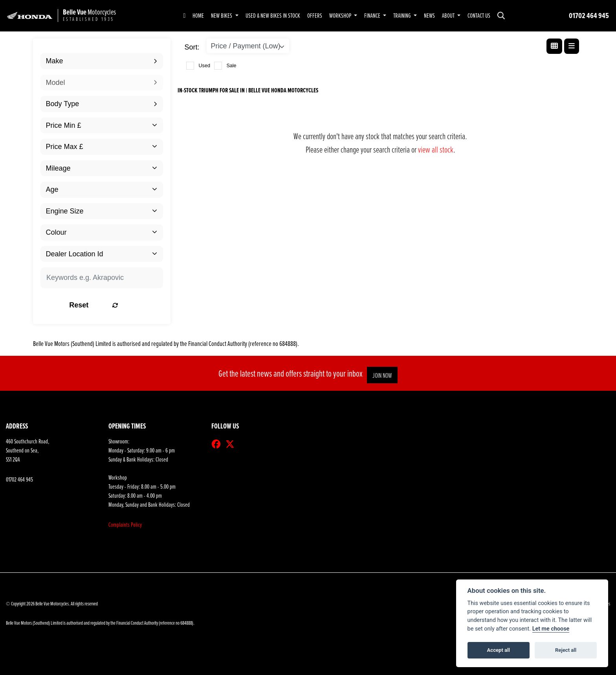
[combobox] (102, 61)
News (429, 15)
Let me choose (551, 629)
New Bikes (222, 15)
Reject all (566, 650)
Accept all (499, 650)
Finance (373, 15)
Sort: (192, 47)
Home (198, 15)
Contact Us (479, 15)
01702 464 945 (589, 16)
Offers (315, 15)
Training (403, 15)
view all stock (436, 149)
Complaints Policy (125, 525)
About (449, 15)
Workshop (341, 15)
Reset (122, 305)
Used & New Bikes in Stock (273, 15)
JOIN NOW (384, 375)
